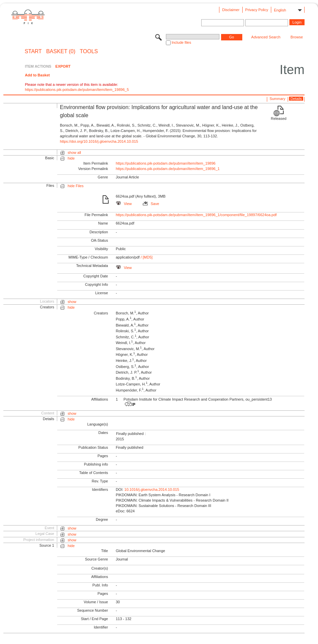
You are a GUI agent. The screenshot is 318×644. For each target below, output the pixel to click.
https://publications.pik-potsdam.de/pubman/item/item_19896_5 (77, 90)
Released (279, 118)
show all (74, 152)
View (124, 204)
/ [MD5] (146, 257)
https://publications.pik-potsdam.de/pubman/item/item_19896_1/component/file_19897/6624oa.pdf (196, 215)
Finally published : (131, 434)
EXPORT (63, 66)
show (72, 302)
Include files (181, 42)
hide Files (76, 186)
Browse (297, 37)
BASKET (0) (61, 52)
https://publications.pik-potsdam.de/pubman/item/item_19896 (166, 163)
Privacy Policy (257, 10)
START (33, 52)
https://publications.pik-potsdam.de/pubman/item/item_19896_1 (168, 169)
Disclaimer (231, 10)
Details (296, 99)
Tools (89, 52)
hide (71, 158)
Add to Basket (37, 75)
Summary (277, 99)
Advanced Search (266, 37)
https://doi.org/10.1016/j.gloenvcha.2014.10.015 (99, 141)
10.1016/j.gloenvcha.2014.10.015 (152, 489)
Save (151, 204)
